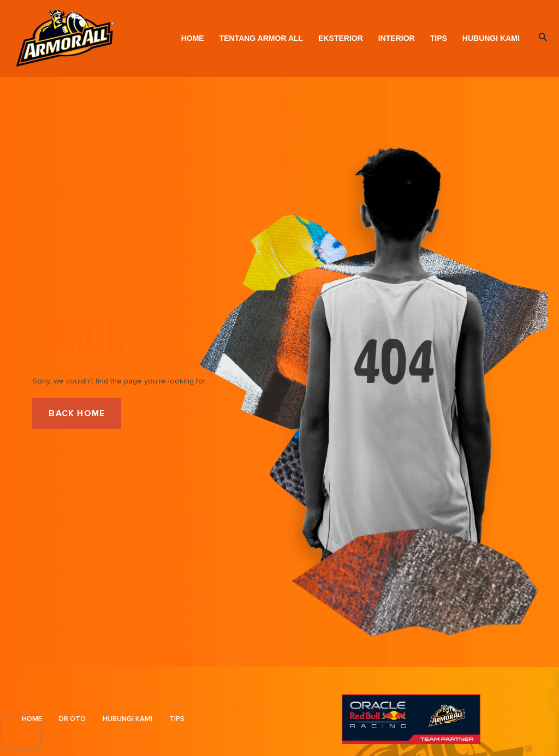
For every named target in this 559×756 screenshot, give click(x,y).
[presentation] (21, 732)
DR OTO (72, 719)
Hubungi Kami (491, 38)
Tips (439, 38)
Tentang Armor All (261, 38)
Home (193, 38)
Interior (397, 38)
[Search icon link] (543, 38)
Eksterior (341, 38)
